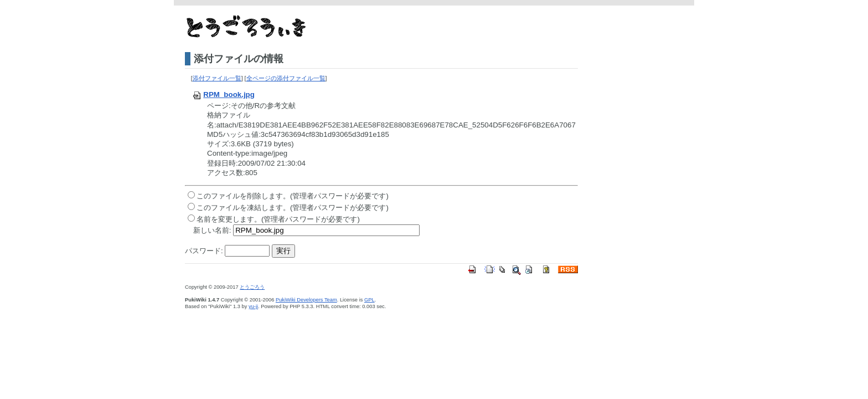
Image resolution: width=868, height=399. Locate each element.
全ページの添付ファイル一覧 (286, 78)
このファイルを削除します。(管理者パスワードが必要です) (293, 196)
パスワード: (204, 251)
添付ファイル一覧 (217, 78)
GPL (370, 300)
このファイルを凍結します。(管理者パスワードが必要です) (293, 208)
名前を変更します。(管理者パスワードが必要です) (278, 219)
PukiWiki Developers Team (306, 300)
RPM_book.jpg (223, 94)
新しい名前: (212, 230)
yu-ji (253, 306)
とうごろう (252, 287)
